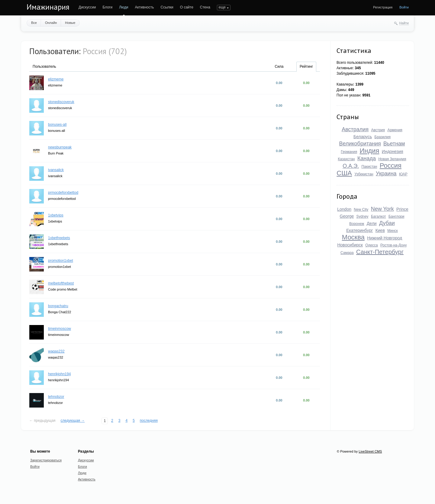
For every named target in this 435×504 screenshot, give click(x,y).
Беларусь (363, 137)
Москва (353, 237)
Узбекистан (364, 174)
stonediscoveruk (61, 102)
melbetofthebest (61, 283)
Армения (395, 130)
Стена (205, 7)
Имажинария (48, 7)
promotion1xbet (61, 261)
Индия (370, 151)
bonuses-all (57, 125)
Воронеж (357, 224)
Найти (404, 23)
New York (382, 209)
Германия (349, 152)
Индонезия (393, 151)
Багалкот (379, 216)
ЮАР (403, 174)
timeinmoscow (60, 329)
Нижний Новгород (385, 238)
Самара (347, 253)
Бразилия (383, 137)
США (344, 173)
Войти (404, 7)
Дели (372, 223)
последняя (149, 421)
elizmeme (56, 79)
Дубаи (387, 223)
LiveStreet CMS (370, 451)
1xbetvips (56, 215)
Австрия (378, 130)
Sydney (362, 216)
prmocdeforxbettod (63, 193)
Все (34, 23)
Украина (386, 174)
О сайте (187, 7)
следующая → (73, 421)
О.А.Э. (351, 166)
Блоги (108, 7)
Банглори (396, 216)
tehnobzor (56, 397)
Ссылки (167, 7)
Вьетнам (394, 144)
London (344, 209)
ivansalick (56, 170)
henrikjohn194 (59, 374)
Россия (391, 166)
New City (361, 210)
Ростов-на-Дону (393, 245)
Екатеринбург (359, 230)
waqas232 (56, 351)
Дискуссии (87, 7)
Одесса (371, 245)
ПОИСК (223, 7)
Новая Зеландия (392, 159)
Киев (380, 230)
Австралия (355, 129)
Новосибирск (350, 245)
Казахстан (346, 159)
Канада (367, 158)
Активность (144, 7)
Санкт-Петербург (380, 252)
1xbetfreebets (59, 238)
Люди (124, 7)
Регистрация (383, 7)
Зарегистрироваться (46, 460)
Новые (70, 23)
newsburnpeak (60, 147)
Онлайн (51, 23)
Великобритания (360, 144)
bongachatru (58, 306)
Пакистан (369, 167)
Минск (393, 231)
